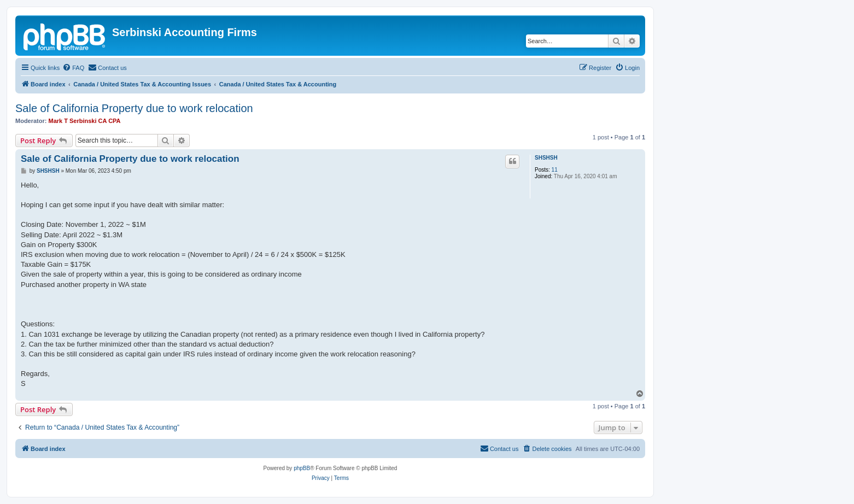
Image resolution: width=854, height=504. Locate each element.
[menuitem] (73, 68)
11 (555, 170)
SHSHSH (546, 158)
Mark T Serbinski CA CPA (85, 121)
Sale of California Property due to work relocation (134, 108)
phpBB (302, 468)
